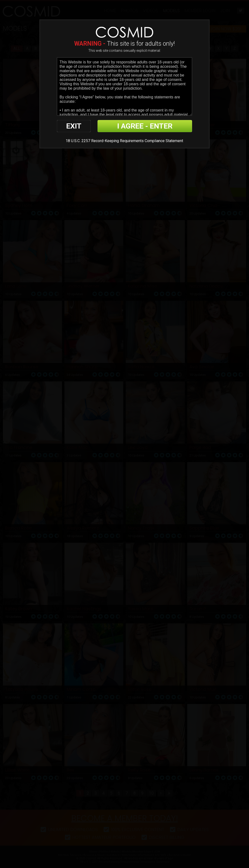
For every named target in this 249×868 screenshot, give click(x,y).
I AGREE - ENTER (145, 126)
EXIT (74, 126)
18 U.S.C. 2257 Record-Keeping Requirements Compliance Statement (124, 141)
